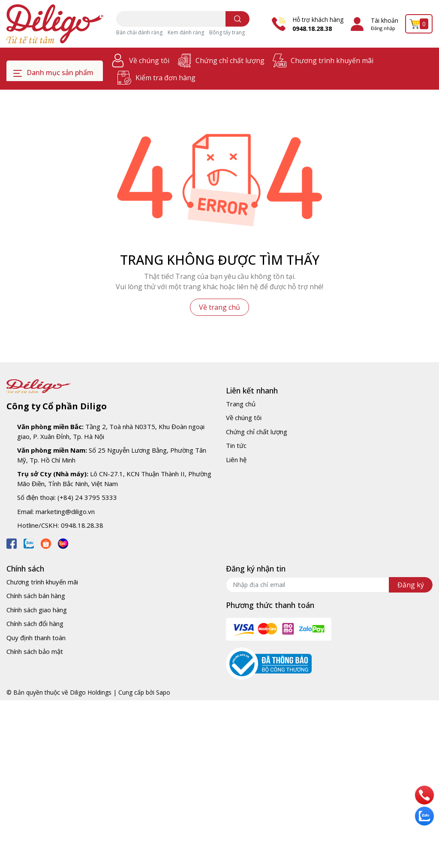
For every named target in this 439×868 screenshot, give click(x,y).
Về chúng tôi (149, 60)
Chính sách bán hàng (36, 596)
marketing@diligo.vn (65, 511)
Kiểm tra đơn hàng (165, 78)
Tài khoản (385, 20)
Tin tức (236, 445)
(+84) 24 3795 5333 (87, 497)
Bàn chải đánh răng (139, 32)
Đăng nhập (383, 28)
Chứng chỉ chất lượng (230, 60)
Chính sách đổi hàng (35, 623)
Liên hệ (236, 460)
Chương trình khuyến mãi (332, 60)
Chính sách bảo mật (35, 651)
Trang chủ (241, 404)
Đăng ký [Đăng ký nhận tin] (411, 585)
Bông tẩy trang (227, 32)
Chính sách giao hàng (37, 610)
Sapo (163, 692)
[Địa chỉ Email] (329, 585)
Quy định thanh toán (36, 638)
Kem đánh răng (186, 32)
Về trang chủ (219, 307)
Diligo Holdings (91, 692)
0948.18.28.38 (312, 29)
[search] (238, 19)
